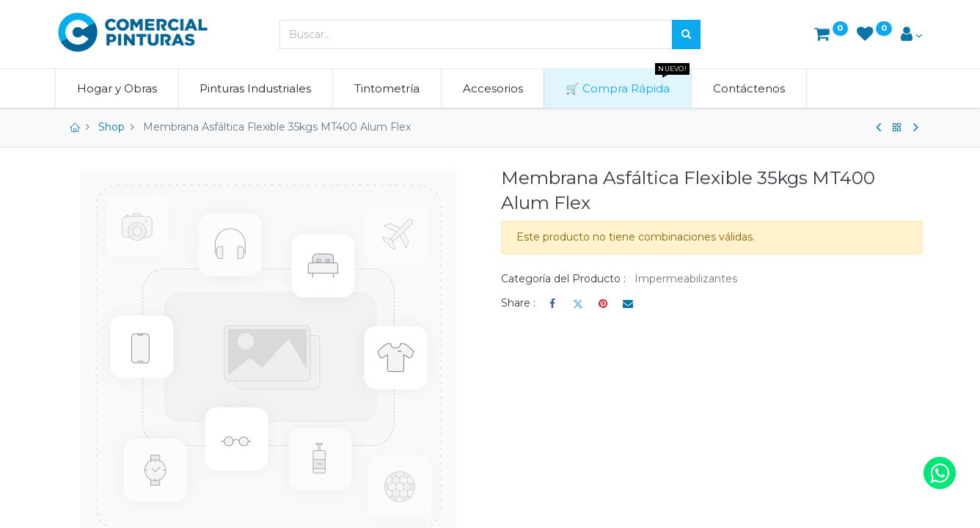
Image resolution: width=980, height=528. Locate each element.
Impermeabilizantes (686, 279)
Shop (111, 127)
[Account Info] (912, 36)
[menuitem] (120, 88)
